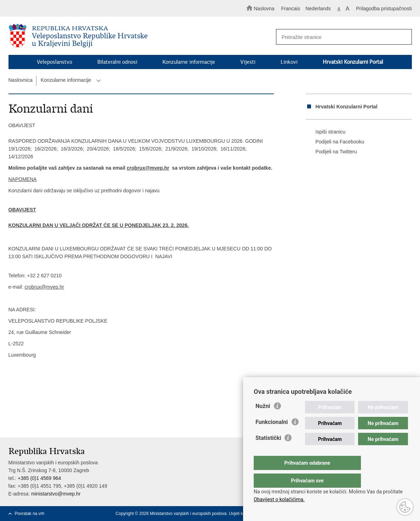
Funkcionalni (272, 436)
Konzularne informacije (189, 62)
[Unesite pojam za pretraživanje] (341, 37)
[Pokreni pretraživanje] (403, 37)
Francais (291, 9)
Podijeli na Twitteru (331, 152)
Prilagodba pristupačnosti (384, 9)
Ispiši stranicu (326, 132)
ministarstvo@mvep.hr (56, 494)
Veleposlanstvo (54, 62)
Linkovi (289, 62)
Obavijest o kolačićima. (279, 499)
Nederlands (318, 9)
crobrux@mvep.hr (148, 168)
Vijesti (248, 62)
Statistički (268, 452)
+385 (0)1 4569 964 (39, 478)
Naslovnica (21, 80)
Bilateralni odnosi (117, 62)
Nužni (263, 420)
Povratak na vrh (30, 514)
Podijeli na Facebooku (335, 142)
